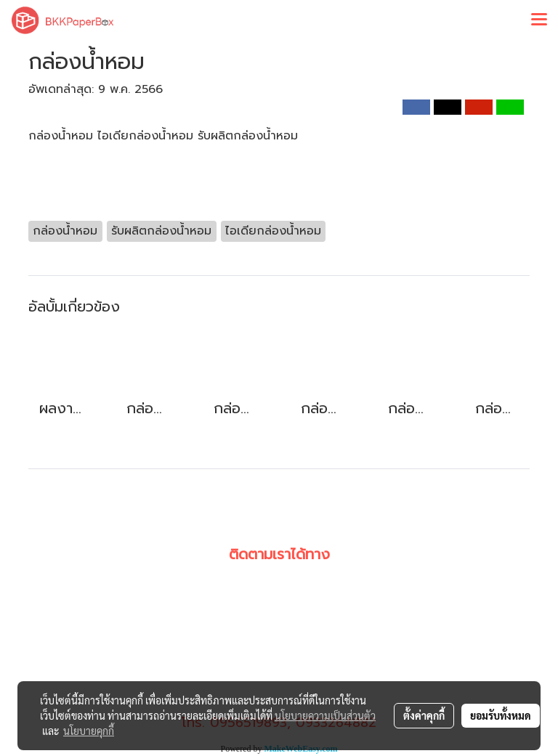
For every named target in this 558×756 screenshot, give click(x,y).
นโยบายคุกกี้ (89, 731)
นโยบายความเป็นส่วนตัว (325, 715)
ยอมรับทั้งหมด (501, 715)
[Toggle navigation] (539, 20)
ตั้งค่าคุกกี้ (424, 715)
